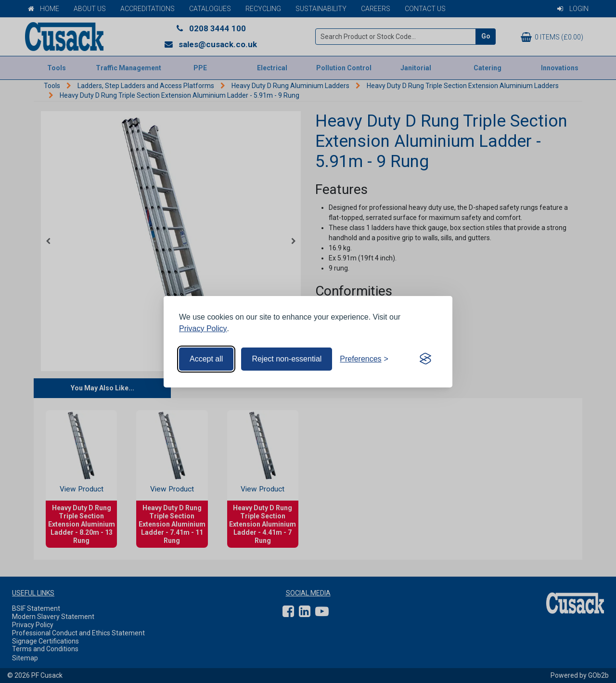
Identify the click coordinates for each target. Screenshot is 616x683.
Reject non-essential (287, 359)
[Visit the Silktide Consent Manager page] (425, 359)
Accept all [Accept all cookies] (206, 359)
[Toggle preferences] (364, 359)
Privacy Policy (203, 329)
